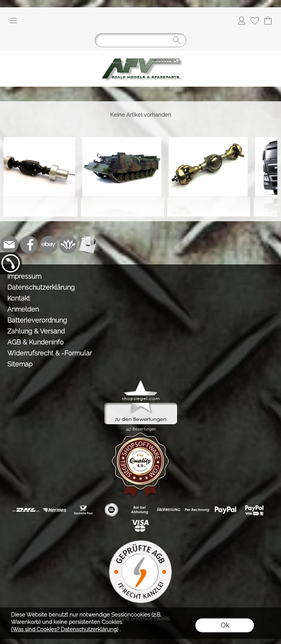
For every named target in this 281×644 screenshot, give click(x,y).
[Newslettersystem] (88, 245)
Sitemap (20, 364)
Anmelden (23, 309)
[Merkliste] (255, 20)
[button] (13, 20)
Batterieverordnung (37, 320)
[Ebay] (49, 245)
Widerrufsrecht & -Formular (50, 353)
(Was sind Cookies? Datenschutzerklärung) (65, 629)
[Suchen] (140, 40)
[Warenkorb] (268, 20)
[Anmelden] (241, 20)
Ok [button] (225, 625)
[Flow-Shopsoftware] (68, 245)
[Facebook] (29, 245)
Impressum (24, 276)
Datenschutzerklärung (41, 287)
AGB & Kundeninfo (35, 342)
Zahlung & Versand (36, 331)
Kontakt (19, 298)
